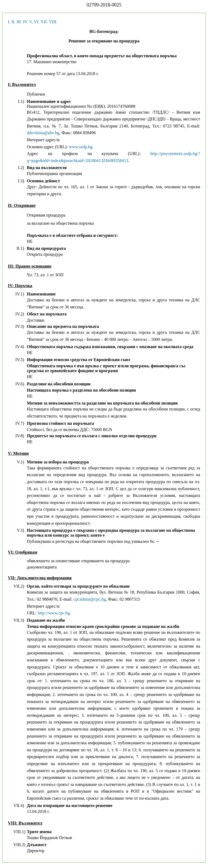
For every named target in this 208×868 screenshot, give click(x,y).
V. (31, 22)
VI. (37, 22)
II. (13, 22)
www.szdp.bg (81, 147)
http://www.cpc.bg (54, 613)
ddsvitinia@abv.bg (43, 133)
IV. (26, 22)
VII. (44, 22)
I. (9, 22)
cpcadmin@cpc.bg (90, 599)
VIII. (53, 22)
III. (19, 22)
